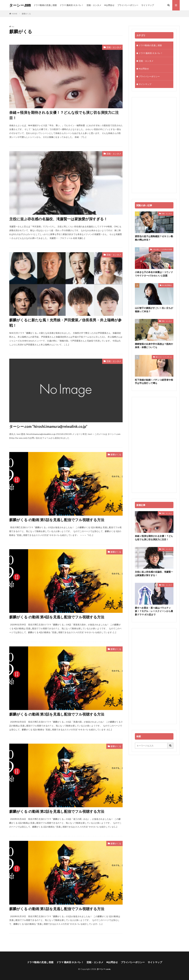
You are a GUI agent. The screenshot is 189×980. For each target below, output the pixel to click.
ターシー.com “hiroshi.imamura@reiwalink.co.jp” (48, 426)
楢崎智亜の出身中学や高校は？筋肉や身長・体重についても (154, 346)
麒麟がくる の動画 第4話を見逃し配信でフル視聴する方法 (57, 617)
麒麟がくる (26, 14)
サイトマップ (148, 5)
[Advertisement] (154, 145)
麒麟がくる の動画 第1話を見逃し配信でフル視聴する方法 (57, 909)
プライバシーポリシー (128, 5)
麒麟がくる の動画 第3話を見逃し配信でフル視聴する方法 (57, 714)
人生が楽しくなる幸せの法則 (162, 249)
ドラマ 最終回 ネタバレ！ (72, 5)
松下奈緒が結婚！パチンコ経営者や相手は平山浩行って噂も (154, 381)
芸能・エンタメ (94, 5)
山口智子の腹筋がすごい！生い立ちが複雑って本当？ (154, 310)
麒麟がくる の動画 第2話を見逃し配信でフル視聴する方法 (57, 811)
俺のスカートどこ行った (164, 357)
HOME (15, 14)
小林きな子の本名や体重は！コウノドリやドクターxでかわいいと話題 (154, 274)
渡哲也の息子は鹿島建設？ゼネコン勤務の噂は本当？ (154, 238)
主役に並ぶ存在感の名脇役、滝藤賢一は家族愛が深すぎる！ (58, 219)
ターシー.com (20, 5)
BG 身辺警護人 (167, 285)
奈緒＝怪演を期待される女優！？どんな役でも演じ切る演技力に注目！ (64, 115)
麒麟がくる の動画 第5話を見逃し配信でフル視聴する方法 (57, 520)
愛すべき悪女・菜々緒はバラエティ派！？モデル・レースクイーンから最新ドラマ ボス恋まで (154, 611)
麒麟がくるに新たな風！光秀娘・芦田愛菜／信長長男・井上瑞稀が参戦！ (65, 323)
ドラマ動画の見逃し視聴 (45, 5)
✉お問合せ (109, 5)
